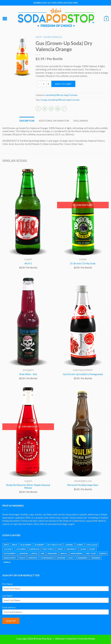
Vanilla (7, 562)
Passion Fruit (10, 558)
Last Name (7, 596)
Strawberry (82, 558)
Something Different (55, 95)
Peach (22, 558)
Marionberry (77, 553)
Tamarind (96, 558)
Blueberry (39, 545)
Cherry (80, 545)
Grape (60, 549)
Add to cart (63, 84)
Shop (38, 37)
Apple (6, 545)
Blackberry (26, 545)
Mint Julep (91, 553)
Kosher (83, 259)
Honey (92, 549)
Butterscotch (55, 545)
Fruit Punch (48, 549)
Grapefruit (72, 549)
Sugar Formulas (53, 37)
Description (27, 121)
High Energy (28, 370)
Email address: (9, 607)
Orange (44, 100)
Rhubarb (61, 558)
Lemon (34, 553)
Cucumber (21, 549)
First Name (7, 584)
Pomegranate (47, 558)
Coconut (8, 549)
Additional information (54, 121)
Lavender (23, 553)
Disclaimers (81, 121)
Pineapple (33, 558)
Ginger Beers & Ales (83, 481)
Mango (64, 553)
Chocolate (92, 545)
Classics (28, 259)
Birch (15, 545)
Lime (42, 553)
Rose (71, 558)
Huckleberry (10, 553)
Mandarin (52, 553)
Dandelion (34, 549)
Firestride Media (86, 639)
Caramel (69, 545)
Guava (83, 549)
